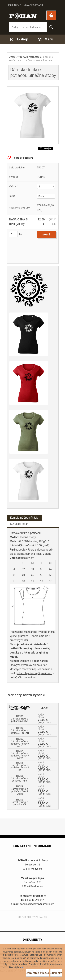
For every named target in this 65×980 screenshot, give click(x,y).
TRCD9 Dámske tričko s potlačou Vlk (20, 802)
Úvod (12, 57)
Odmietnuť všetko (37, 973)
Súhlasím (56, 973)
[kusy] (13, 234)
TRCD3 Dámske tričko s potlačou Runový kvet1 (20, 742)
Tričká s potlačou (29, 57)
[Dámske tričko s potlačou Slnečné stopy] (33, 115)
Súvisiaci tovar (19, 524)
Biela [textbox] (41, 196)
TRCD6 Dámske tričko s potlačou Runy (20, 778)
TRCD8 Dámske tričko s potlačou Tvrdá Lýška (20, 790)
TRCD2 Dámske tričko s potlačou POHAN (20, 731)
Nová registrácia (33, 5)
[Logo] (23, 16)
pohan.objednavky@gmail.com (34, 673)
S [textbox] (39, 187)
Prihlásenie (15, 5)
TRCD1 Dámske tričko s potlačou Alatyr (20, 719)
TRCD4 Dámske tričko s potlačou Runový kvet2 (20, 754)
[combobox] (46, 186)
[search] (51, 27)
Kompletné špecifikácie (24, 518)
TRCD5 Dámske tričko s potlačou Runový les (20, 766)
